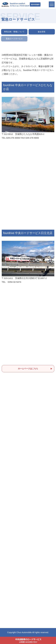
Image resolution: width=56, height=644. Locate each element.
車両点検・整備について (14, 32)
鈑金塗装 (42, 32)
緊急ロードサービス (14, 39)
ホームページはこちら (28, 369)
